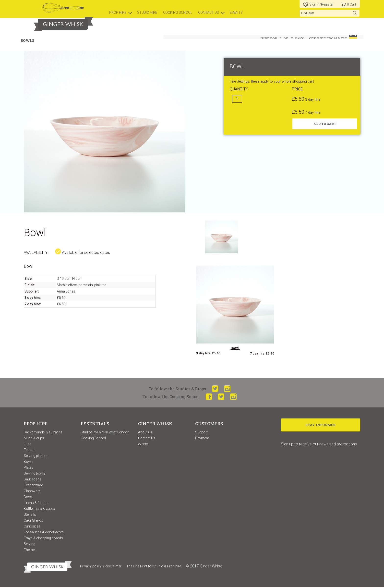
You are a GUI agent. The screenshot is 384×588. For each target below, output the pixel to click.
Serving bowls (35, 474)
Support (201, 433)
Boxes (29, 497)
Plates (29, 468)
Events (236, 12)
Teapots (30, 450)
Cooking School (93, 439)
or (286, 39)
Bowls (29, 462)
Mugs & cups (34, 439)
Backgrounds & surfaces (43, 433)
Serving (30, 544)
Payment (202, 439)
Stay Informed (321, 426)
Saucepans (33, 480)
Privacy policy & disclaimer (101, 567)
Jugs (28, 444)
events (143, 444)
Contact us (209, 12)
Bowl (235, 349)
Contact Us (147, 439)
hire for (269, 39)
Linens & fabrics (36, 503)
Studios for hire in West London (105, 433)
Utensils (30, 515)
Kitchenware (33, 486)
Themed (30, 550)
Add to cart (325, 124)
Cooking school (178, 12)
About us (145, 433)
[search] (330, 13)
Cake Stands (33, 521)
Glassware (32, 491)
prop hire (118, 12)
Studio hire (147, 12)
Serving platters (36, 456)
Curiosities (32, 527)
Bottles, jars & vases (39, 509)
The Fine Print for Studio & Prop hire (154, 567)
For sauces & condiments (44, 533)
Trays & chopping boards (43, 539)
